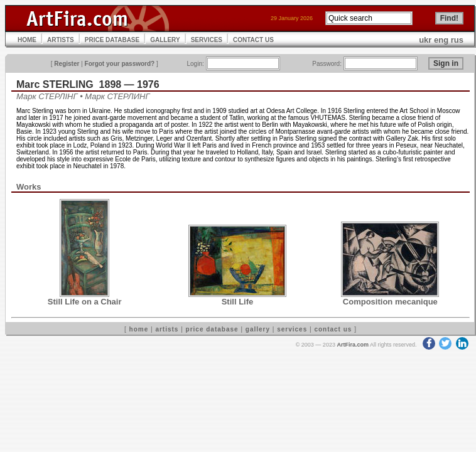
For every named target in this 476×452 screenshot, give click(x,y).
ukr (425, 40)
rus (457, 40)
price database (212, 329)
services (292, 329)
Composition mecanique (390, 302)
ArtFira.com (353, 345)
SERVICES (207, 40)
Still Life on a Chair (85, 302)
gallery (258, 329)
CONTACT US (253, 40)
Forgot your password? (120, 64)
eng (441, 40)
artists (167, 329)
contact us (333, 329)
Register (67, 64)
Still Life (238, 302)
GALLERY (165, 40)
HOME (27, 40)
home (139, 329)
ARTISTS (61, 40)
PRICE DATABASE (112, 40)
